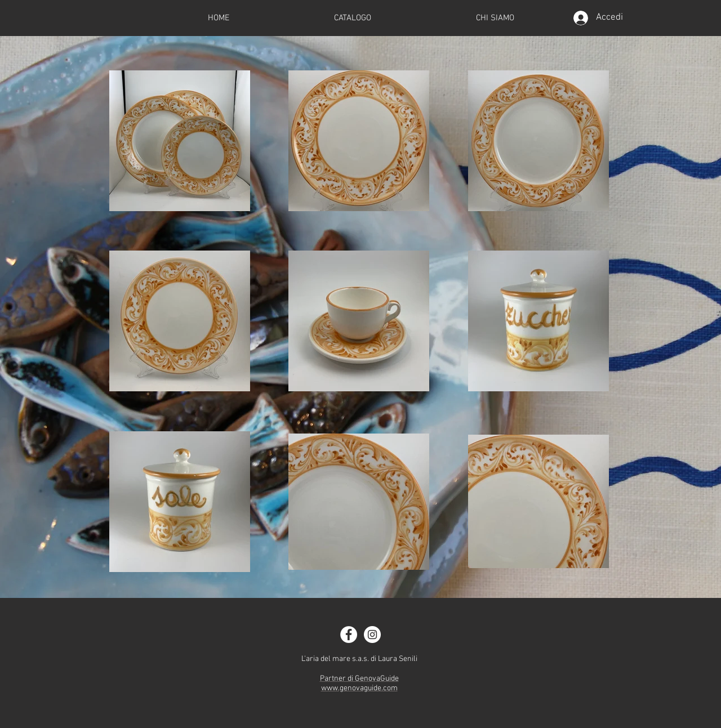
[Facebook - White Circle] (349, 635)
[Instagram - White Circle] (372, 635)
